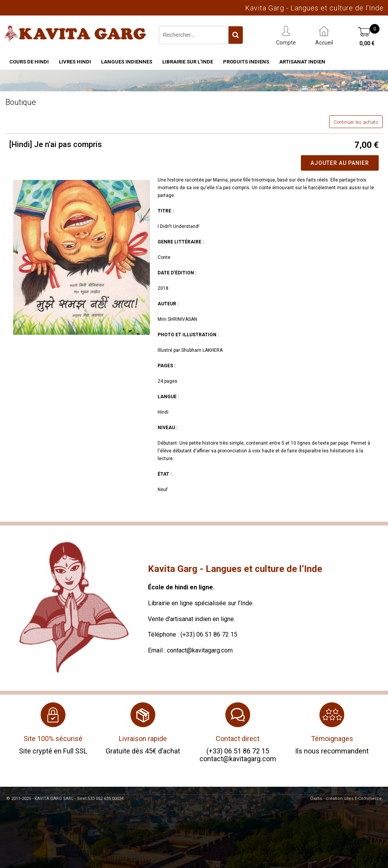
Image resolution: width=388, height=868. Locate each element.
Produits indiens (246, 62)
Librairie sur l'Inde (188, 62)
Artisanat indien (302, 62)
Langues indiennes (127, 62)
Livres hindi (75, 62)
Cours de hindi (29, 62)
